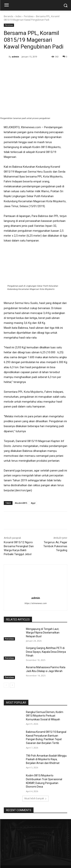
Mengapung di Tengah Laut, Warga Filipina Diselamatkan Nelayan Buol (43, 633)
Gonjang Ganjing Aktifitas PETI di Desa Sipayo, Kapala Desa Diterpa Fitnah (46, 652)
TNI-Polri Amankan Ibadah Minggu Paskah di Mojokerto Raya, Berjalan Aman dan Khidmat (46, 759)
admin (15, 57)
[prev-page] (6, 685)
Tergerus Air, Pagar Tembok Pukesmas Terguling (55, 546)
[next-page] (12, 685)
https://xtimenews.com (35, 603)
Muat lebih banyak (35, 798)
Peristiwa (29, 16)
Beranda (8, 16)
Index (18, 16)
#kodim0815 (21, 503)
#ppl (33, 503)
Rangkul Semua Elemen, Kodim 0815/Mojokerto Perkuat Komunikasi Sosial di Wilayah (45, 716)
